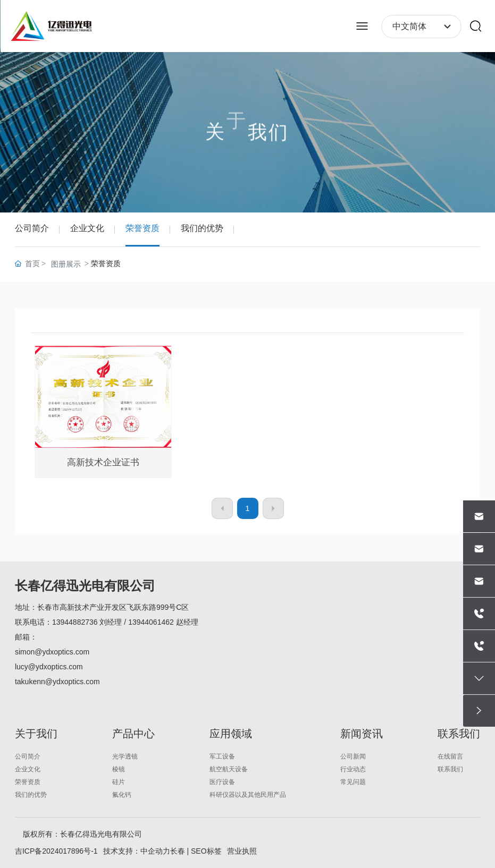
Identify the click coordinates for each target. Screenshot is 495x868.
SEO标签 (206, 851)
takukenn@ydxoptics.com (57, 682)
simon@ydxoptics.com (52, 652)
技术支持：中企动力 (137, 851)
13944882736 (75, 622)
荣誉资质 (142, 228)
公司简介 (32, 228)
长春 (178, 851)
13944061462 (151, 622)
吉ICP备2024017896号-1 (56, 851)
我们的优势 (202, 228)
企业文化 (87, 228)
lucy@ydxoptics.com (49, 667)
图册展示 (66, 264)
